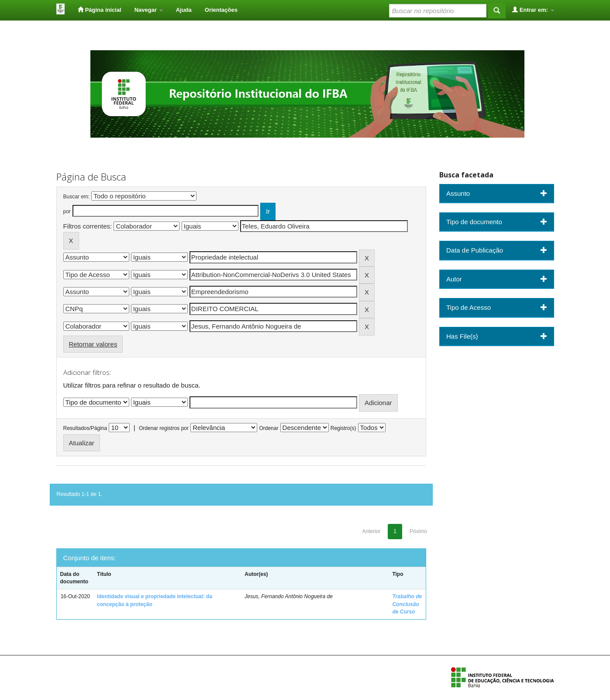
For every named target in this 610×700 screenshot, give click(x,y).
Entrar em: (533, 10)
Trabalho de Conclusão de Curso (407, 604)
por (67, 211)
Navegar (149, 10)
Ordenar (269, 428)
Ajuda (184, 10)
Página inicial (100, 10)
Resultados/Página (85, 428)
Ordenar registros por (164, 428)
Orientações (221, 10)
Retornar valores (93, 344)
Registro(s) (343, 428)
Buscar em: (77, 197)
